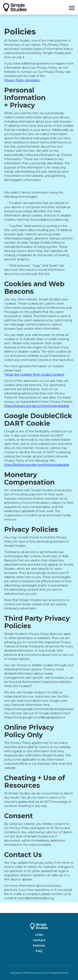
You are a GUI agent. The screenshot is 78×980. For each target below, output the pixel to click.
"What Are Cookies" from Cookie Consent (34, 375)
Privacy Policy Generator (22, 80)
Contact (39, 940)
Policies (39, 946)
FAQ (39, 951)
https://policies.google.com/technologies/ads (37, 406)
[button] (72, 7)
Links (39, 935)
